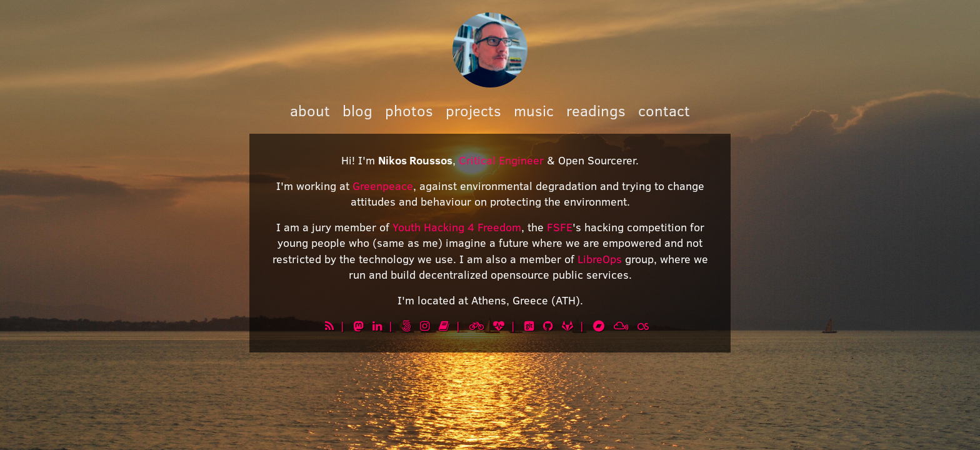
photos (409, 110)
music (534, 110)
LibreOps (600, 259)
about (310, 110)
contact (664, 110)
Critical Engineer (501, 160)
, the (534, 227)
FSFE (560, 227)
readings (596, 110)
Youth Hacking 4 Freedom (457, 227)
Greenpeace (383, 186)
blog (357, 110)
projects (473, 110)
